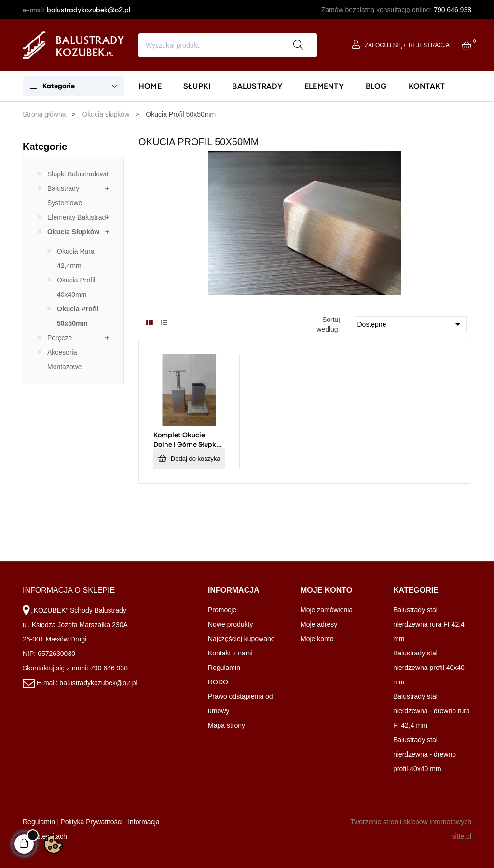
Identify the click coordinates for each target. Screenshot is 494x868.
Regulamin (224, 668)
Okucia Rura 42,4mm (76, 258)
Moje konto (317, 639)
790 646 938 (453, 10)
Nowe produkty (230, 624)
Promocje (222, 610)
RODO (218, 682)
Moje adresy (319, 624)
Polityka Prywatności (91, 822)
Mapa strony (226, 725)
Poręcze (60, 338)
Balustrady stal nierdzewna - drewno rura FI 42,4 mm (432, 711)
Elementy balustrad (76, 217)
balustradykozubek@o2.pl (89, 9)
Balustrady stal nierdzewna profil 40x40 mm (429, 668)
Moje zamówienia (327, 610)
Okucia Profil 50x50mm (78, 316)
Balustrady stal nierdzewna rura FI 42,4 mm (429, 624)
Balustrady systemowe (65, 196)
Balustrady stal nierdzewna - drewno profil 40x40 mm (425, 754)
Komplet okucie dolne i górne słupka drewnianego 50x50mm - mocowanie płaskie (187, 441)
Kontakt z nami (230, 653)
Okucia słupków (73, 232)
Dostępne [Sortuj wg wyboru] (411, 324)
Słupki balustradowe (78, 174)
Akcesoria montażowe (65, 360)
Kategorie (45, 147)
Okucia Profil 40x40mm (76, 287)
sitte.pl (461, 836)
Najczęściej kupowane (241, 639)
